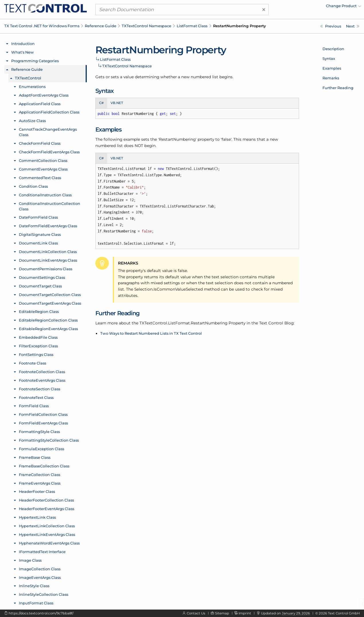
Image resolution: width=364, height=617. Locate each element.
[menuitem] (311, 7)
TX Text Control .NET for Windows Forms (42, 26)
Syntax (329, 58)
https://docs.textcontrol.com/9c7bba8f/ (41, 613)
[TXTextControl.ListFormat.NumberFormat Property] (331, 26)
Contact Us (196, 613)
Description (333, 49)
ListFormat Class (192, 26)
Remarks (331, 78)
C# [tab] (101, 103)
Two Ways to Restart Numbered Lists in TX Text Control (151, 333)
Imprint (245, 613)
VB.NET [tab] (117, 103)
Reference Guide (101, 26)
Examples (332, 68)
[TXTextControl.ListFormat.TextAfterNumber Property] (353, 26)
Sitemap (222, 613)
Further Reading (338, 88)
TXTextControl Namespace (146, 26)
